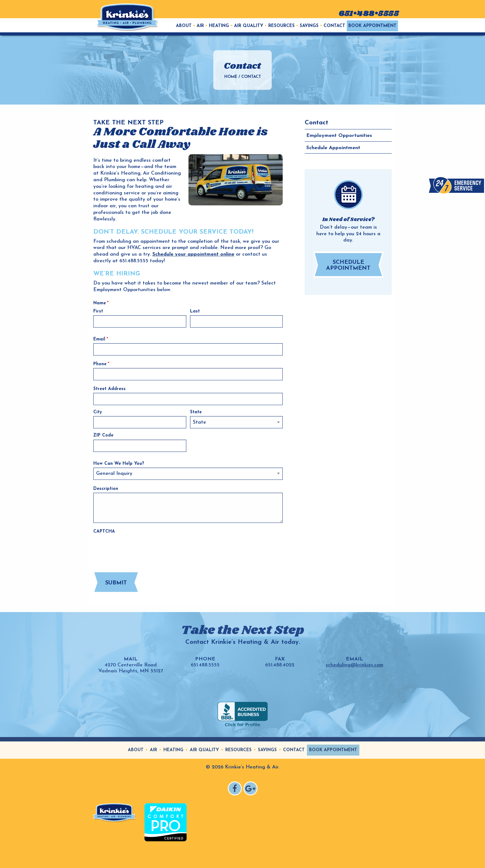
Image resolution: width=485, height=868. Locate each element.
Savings (309, 26)
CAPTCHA (104, 532)
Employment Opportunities (339, 136)
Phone (101, 364)
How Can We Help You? (119, 464)
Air (200, 26)
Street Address (109, 389)
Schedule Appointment (333, 148)
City (98, 412)
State (196, 412)
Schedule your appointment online (193, 254)
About (184, 26)
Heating (219, 26)
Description (106, 489)
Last (195, 311)
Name (101, 303)
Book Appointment (372, 26)
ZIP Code (103, 435)
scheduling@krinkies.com (354, 665)
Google (251, 789)
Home (231, 77)
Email (101, 339)
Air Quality (249, 26)
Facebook (236, 789)
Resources (281, 26)
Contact (334, 26)
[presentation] (141, 548)
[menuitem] (184, 26)
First (98, 311)
